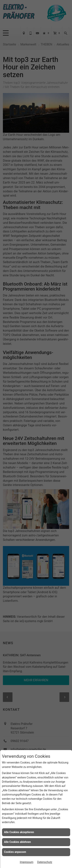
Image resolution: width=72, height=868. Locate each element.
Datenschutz (45, 862)
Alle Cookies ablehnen (17, 842)
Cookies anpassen (15, 852)
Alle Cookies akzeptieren (19, 832)
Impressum (26, 862)
